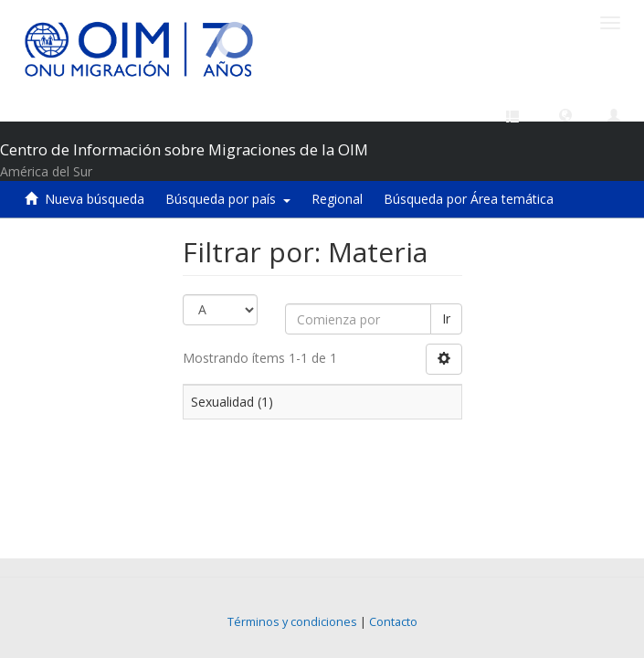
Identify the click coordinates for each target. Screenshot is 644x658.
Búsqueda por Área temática (469, 199)
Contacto (393, 622)
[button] (565, 114)
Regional (337, 199)
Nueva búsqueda (95, 199)
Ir (446, 318)
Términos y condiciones (292, 622)
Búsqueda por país (228, 199)
